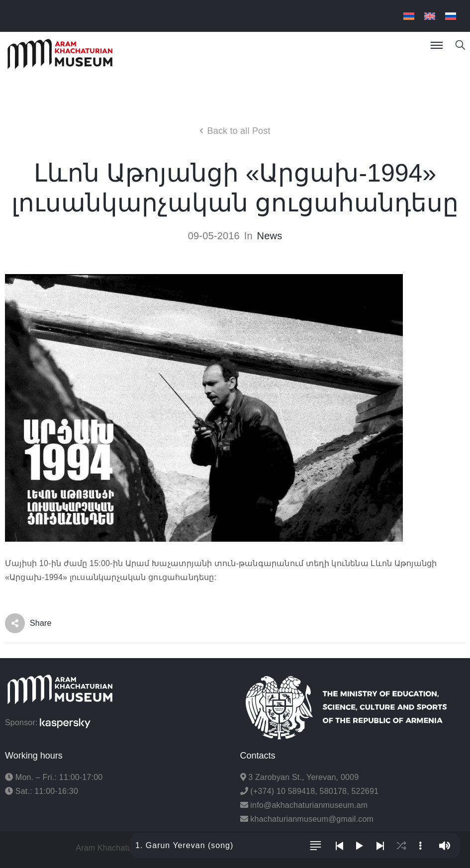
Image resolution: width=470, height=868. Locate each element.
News (270, 236)
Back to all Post (238, 131)
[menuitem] (409, 16)
